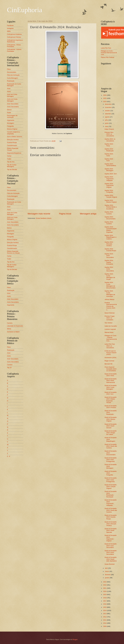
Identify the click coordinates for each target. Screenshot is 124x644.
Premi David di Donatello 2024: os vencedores (111, 369)
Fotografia (10, 126)
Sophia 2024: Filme (109, 145)
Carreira (10, 323)
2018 (105, 598)
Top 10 (9, 368)
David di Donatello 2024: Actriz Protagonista (111, 480)
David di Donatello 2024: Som (111, 393)
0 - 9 (9, 456)
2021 (105, 588)
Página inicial (65, 214)
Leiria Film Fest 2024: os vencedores (110, 346)
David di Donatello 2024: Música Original (111, 419)
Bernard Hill (108, 364)
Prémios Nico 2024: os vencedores (109, 134)
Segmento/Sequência (14, 153)
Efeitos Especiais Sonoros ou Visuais (13, 252)
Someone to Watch (13, 332)
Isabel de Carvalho (111, 326)
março (107, 571)
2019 (105, 594)
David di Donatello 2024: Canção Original (111, 487)
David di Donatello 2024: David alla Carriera (111, 446)
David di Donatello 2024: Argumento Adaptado (111, 503)
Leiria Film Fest (106, 48)
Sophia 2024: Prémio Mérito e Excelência (111, 207)
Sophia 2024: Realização (109, 150)
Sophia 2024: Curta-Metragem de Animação (110, 294)
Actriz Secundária (13, 107)
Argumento (11, 120)
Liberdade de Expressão (15, 326)
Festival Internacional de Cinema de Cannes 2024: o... (111, 306)
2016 (105, 604)
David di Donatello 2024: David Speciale (111, 530)
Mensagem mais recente (39, 214)
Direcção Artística (13, 140)
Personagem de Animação (12, 116)
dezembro (108, 104)
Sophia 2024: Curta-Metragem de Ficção (110, 277)
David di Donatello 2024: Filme (111, 375)
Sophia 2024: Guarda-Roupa (110, 250)
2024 (105, 102)
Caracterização (12, 145)
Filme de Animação (13, 75)
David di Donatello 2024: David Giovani (111, 426)
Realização (11, 81)
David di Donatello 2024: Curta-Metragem (111, 387)
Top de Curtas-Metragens (12, 166)
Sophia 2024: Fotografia (109, 191)
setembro (108, 114)
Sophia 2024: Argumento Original (109, 185)
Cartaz (9, 156)
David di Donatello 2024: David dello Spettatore (111, 559)
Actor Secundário (13, 104)
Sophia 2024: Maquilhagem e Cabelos (111, 237)
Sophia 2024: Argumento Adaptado (109, 179)
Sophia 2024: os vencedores (110, 140)
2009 (105, 626)
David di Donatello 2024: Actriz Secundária (111, 552)
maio (107, 126)
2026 (105, 95)
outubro (108, 111)
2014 (105, 610)
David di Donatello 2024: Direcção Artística (111, 524)
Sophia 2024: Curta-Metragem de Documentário (110, 285)
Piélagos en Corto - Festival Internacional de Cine (109, 53)
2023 (105, 582)
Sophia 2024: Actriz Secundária (109, 269)
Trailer (9, 159)
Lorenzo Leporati (110, 329)
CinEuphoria (25, 10)
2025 (105, 98)
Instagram (10, 28)
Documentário (12, 72)
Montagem (11, 123)
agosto (107, 117)
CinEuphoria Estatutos (14, 34)
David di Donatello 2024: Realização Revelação (111, 494)
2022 (105, 585)
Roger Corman (109, 361)
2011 (105, 620)
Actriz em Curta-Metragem (12, 100)
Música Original (12, 129)
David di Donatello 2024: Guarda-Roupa (111, 517)
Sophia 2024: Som (111, 174)
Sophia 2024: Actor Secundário (109, 256)
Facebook (10, 25)
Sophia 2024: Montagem (109, 170)
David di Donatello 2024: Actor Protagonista (111, 460)
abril (107, 568)
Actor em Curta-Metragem (12, 95)
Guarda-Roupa (12, 142)
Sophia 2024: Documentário (110, 218)
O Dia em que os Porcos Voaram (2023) (111, 353)
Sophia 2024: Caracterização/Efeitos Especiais (111, 230)
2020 (105, 591)
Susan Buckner (110, 564)
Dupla (9, 113)
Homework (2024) (110, 358)
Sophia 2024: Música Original (111, 201)
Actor (9, 89)
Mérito (9, 329)
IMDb (9, 31)
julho (107, 120)
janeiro (107, 578)
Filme (9, 69)
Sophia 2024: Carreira (109, 213)
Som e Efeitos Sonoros (15, 137)
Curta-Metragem (12, 78)
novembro (108, 107)
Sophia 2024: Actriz (109, 155)
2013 (105, 614)
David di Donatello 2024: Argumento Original (111, 538)
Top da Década (12, 169)
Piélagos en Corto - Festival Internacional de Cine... (111, 338)
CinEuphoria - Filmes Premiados (14, 46)
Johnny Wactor (110, 299)
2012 (105, 617)
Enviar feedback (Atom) (44, 218)
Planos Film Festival (108, 57)
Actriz (9, 91)
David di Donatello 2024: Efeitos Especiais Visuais (111, 400)
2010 (105, 623)
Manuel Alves (109, 332)
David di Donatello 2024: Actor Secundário (111, 546)
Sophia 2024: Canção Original (111, 196)
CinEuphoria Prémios (14, 37)
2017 (105, 601)
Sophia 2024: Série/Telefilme (110, 165)
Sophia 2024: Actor (109, 160)
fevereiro (108, 575)
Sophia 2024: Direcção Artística (109, 244)
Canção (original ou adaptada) (14, 133)
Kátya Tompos (109, 129)
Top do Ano (11, 162)
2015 (105, 607)
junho (107, 123)
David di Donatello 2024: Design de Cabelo (111, 433)
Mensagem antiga (88, 214)
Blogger (75, 639)
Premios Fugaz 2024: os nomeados (110, 318)
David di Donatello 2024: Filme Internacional (111, 381)
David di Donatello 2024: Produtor (111, 407)
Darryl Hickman (110, 313)
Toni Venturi (108, 323)
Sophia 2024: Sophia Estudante (109, 262)
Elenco (9, 110)
